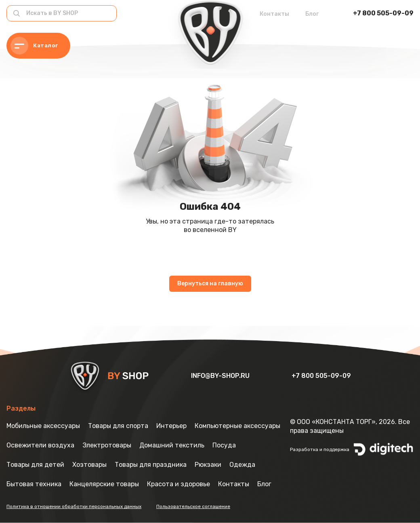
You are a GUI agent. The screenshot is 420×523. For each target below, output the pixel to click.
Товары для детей (35, 465)
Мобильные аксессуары (43, 426)
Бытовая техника (34, 484)
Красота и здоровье (178, 484)
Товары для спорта (118, 426)
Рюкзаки (208, 465)
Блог (312, 14)
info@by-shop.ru (221, 376)
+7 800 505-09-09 (383, 13)
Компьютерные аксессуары (237, 426)
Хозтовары (89, 465)
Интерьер (171, 426)
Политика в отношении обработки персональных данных (74, 506)
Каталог (34, 46)
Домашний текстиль (172, 445)
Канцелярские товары (104, 484)
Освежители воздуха (40, 445)
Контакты (274, 14)
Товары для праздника (151, 465)
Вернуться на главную (210, 284)
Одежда (242, 465)
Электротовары (107, 445)
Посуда (224, 445)
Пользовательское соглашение (193, 506)
